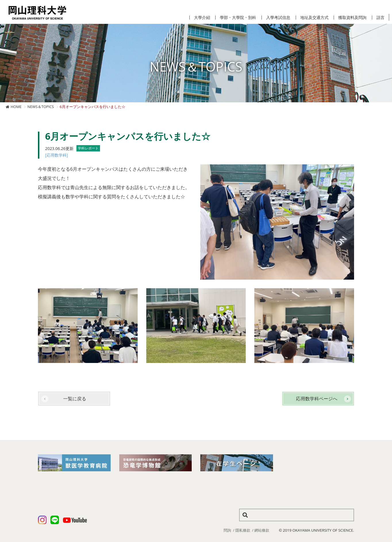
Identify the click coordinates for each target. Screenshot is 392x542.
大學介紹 (202, 18)
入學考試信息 (278, 18)
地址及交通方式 (314, 18)
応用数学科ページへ (317, 399)
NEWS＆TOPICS (41, 107)
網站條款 (262, 530)
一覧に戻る (75, 399)
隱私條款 (243, 530)
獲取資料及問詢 (352, 18)
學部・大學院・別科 (238, 18)
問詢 (227, 530)
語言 (381, 18)
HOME (16, 107)
